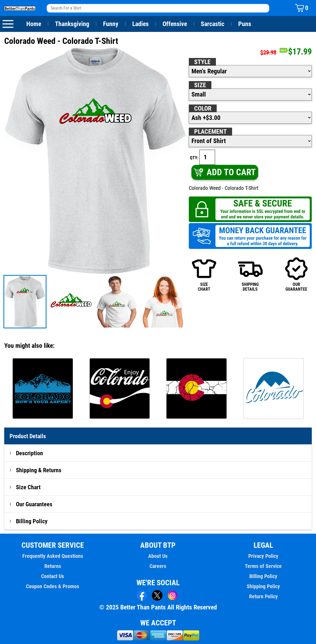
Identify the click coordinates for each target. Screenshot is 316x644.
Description (30, 453)
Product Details (28, 436)
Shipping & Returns (39, 470)
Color (203, 108)
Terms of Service (263, 566)
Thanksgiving (72, 24)
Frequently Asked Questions (53, 556)
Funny (111, 24)
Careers (158, 566)
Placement (210, 132)
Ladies (140, 24)
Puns (245, 24)
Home (34, 24)
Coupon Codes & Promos (53, 586)
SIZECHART (204, 274)
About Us (158, 556)
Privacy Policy (263, 556)
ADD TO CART (225, 172)
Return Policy (263, 596)
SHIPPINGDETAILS (250, 274)
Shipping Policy (263, 586)
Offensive (175, 24)
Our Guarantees (34, 504)
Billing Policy (32, 521)
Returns (53, 566)
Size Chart (28, 487)
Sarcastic (213, 24)
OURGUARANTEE (296, 274)
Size (200, 85)
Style (202, 62)
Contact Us (53, 576)
